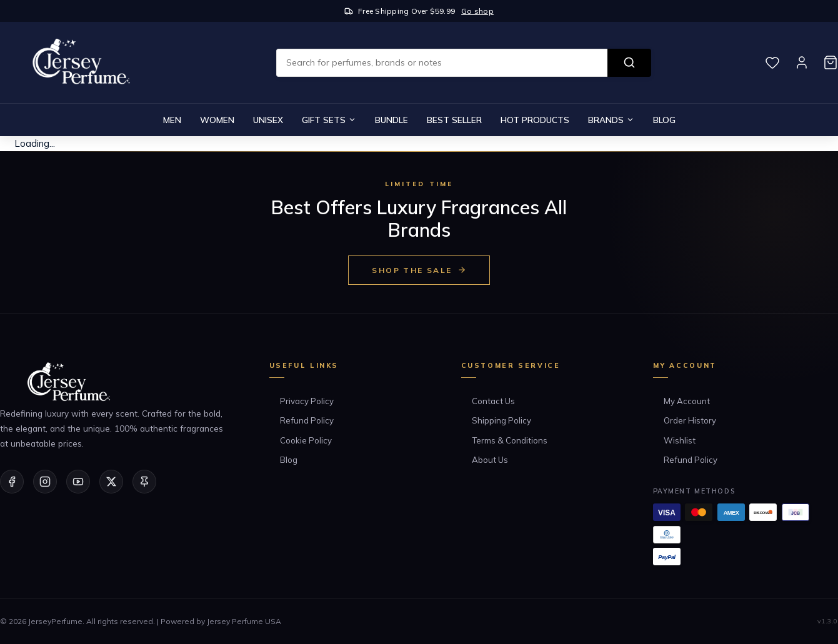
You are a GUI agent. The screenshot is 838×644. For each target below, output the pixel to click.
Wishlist (680, 440)
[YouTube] (78, 482)
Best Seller (454, 120)
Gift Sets (329, 120)
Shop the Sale (419, 270)
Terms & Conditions (510, 440)
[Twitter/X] (111, 482)
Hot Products (535, 120)
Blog (664, 120)
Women (217, 120)
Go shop (477, 11)
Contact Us (493, 401)
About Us (490, 460)
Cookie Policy (306, 440)
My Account (687, 401)
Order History (690, 420)
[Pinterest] (144, 482)
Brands (611, 120)
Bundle (392, 120)
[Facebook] (12, 482)
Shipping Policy (501, 420)
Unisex (268, 120)
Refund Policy (307, 420)
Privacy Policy (307, 401)
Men (172, 120)
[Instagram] (45, 482)
